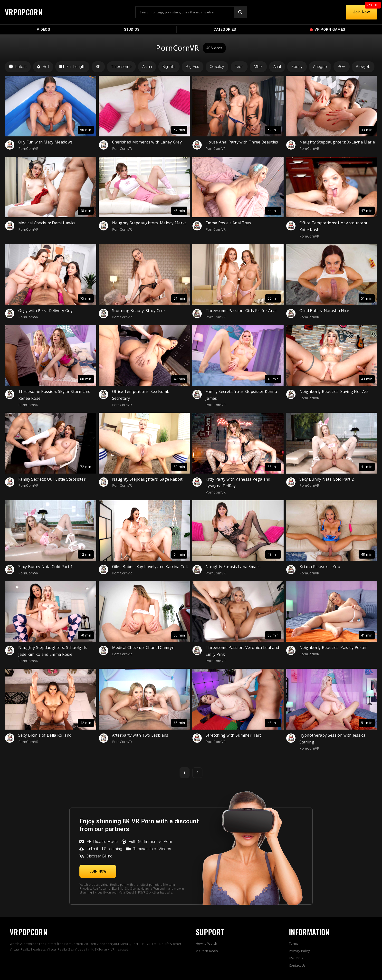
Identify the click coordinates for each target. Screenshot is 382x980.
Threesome (121, 67)
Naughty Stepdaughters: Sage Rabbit (147, 479)
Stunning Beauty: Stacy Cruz (139, 311)
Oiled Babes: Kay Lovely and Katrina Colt (150, 567)
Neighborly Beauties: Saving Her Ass (334, 391)
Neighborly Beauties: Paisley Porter (333, 647)
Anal (277, 67)
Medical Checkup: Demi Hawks (47, 223)
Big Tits (169, 67)
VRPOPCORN (24, 12)
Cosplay (217, 67)
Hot (43, 67)
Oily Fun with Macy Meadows (45, 142)
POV (342, 67)
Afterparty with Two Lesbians (140, 735)
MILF (258, 67)
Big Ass (192, 67)
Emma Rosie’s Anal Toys (228, 223)
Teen (239, 67)
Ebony (297, 67)
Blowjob (363, 67)
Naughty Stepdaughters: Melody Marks (149, 223)
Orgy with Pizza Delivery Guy (45, 311)
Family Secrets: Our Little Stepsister (52, 479)
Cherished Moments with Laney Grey (147, 142)
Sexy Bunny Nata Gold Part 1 (46, 567)
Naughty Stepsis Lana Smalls (233, 567)
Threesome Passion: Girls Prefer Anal (241, 311)
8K (98, 67)
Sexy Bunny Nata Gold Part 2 (327, 479)
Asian (147, 67)
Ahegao (320, 67)
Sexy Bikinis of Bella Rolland (45, 735)
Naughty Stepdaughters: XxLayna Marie (337, 142)
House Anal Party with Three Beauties (242, 142)
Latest (18, 67)
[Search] (240, 12)
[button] (98, 871)
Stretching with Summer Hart (233, 735)
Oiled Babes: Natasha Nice (324, 311)
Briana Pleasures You (320, 567)
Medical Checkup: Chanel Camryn (143, 647)
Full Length (72, 67)
